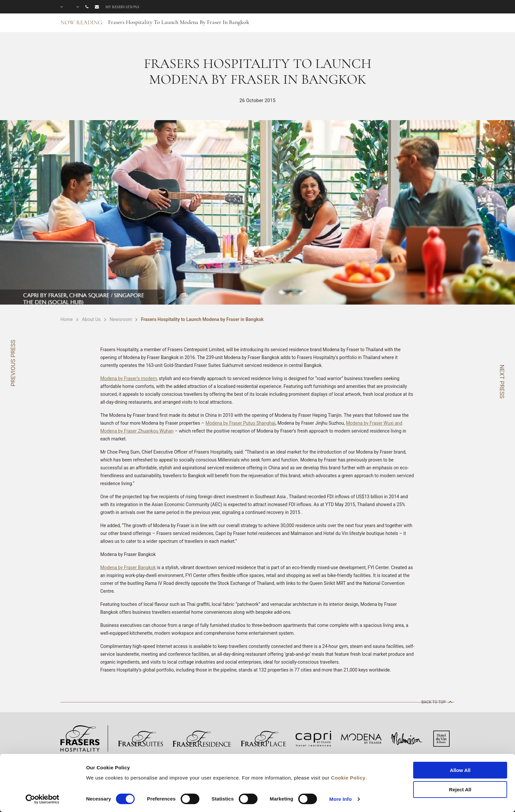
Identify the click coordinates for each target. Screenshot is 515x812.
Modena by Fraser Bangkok (128, 567)
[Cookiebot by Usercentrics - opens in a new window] (43, 799)
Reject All (460, 790)
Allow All (460, 770)
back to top (436, 702)
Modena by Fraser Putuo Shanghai (240, 423)
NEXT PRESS (502, 382)
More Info (341, 799)
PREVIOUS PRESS (13, 363)
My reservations (122, 7)
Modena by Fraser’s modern (128, 378)
